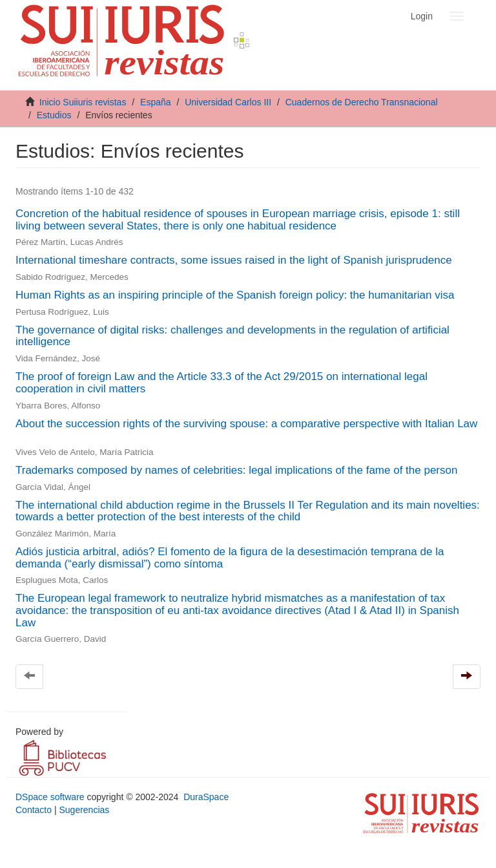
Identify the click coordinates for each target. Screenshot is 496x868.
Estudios (54, 115)
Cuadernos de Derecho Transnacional (362, 102)
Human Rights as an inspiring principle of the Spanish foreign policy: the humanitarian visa (235, 295)
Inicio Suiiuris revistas (83, 102)
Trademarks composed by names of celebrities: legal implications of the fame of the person (236, 470)
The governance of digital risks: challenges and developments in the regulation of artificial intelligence (232, 336)
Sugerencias (84, 810)
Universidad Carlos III (228, 102)
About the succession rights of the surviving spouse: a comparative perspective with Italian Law (246, 424)
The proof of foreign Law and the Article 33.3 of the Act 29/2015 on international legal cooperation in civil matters (222, 383)
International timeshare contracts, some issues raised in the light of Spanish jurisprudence (234, 260)
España (155, 102)
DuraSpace (206, 797)
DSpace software (50, 797)
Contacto (34, 810)
